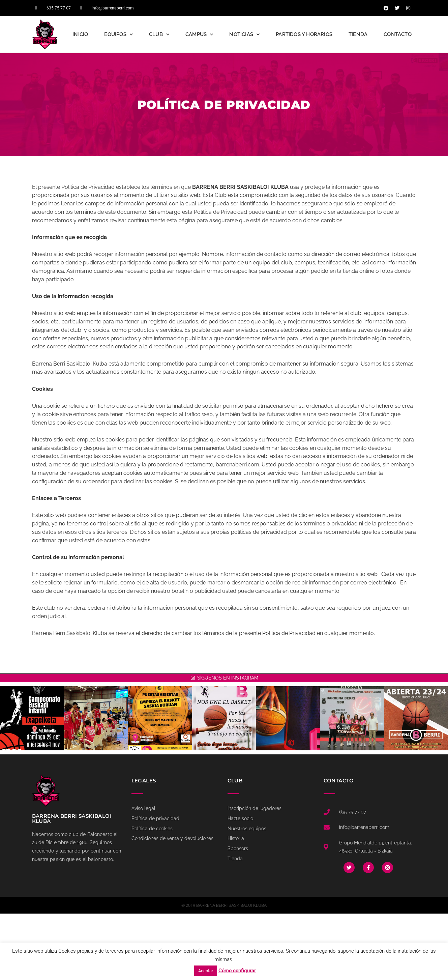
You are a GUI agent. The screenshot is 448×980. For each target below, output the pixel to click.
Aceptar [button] (206, 971)
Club (159, 35)
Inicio (80, 34)
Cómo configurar (237, 971)
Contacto (398, 34)
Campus (199, 35)
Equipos (118, 35)
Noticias (244, 35)
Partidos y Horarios (304, 34)
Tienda (358, 34)
